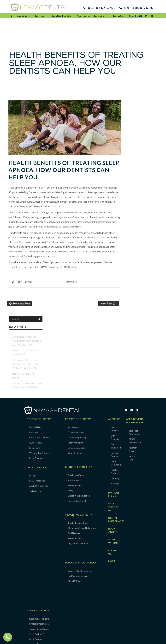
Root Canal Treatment (40, 355)
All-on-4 (34, 562)
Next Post (106, 302)
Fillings (71, 408)
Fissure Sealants (75, 402)
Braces (33, 393)
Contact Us (119, 16)
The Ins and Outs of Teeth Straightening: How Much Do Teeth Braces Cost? (140, 148)
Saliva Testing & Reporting (80, 488)
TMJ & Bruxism (37, 589)
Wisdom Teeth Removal (41, 370)
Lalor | (46, 629)
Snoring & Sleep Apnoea (41, 594)
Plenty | (95, 633)
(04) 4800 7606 (137, 8)
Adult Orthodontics (39, 403)
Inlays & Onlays (75, 370)
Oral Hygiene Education (79, 413)
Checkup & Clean (76, 392)
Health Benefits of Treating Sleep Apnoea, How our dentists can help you (61, 169)
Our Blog (115, 395)
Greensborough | (107, 629)
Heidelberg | (121, 629)
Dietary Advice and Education (82, 445)
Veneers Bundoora (76, 365)
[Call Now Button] (8, 637)
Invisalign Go (35, 408)
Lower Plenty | (134, 629)
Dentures (34, 349)
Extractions (35, 365)
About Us (24, 16)
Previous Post (20, 302)
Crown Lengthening (77, 355)
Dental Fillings (36, 344)
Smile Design (74, 344)
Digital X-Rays (74, 498)
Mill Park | (86, 633)
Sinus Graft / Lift (37, 551)
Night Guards (36, 599)
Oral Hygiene (74, 450)
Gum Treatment (37, 360)
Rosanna (103, 633)
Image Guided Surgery (40, 546)
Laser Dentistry (37, 375)
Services (41, 16)
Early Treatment (37, 398)
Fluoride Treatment (77, 418)
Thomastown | (71, 629)
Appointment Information (93, 16)
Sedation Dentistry (62, 16)
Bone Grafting (36, 556)
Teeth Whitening (75, 360)
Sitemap (115, 401)
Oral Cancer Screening (78, 493)
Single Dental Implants (40, 541)
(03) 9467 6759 (100, 8)
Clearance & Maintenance (41, 584)
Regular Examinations (78, 440)
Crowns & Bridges (76, 349)
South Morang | (56, 629)
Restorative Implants (39, 536)
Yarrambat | (84, 629)
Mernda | (76, 633)
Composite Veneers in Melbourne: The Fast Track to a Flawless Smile (141, 124)
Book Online (136, 16)
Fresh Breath (35, 604)
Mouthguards (74, 397)
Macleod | (66, 633)
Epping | (94, 629)
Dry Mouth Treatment (78, 461)
